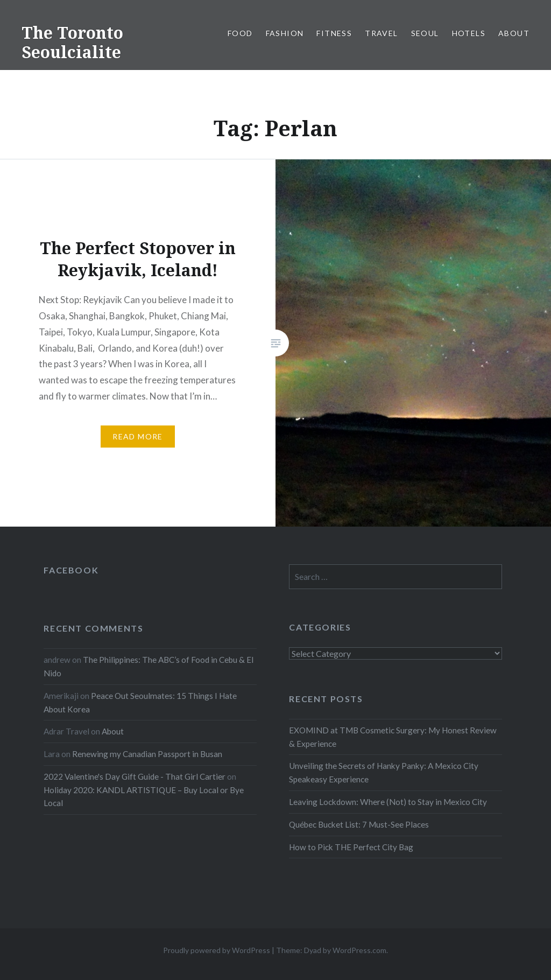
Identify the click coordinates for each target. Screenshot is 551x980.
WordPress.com (359, 950)
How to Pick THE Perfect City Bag (351, 847)
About (514, 33)
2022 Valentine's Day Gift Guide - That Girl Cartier (135, 776)
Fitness (334, 33)
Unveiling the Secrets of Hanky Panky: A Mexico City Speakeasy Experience (384, 772)
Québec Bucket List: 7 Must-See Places (359, 824)
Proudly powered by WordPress (217, 950)
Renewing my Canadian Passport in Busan (147, 754)
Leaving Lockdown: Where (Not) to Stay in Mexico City (388, 802)
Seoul (425, 33)
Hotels (469, 33)
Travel (381, 33)
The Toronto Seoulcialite (72, 42)
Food (240, 33)
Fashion (285, 33)
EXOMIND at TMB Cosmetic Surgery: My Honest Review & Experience (393, 737)
